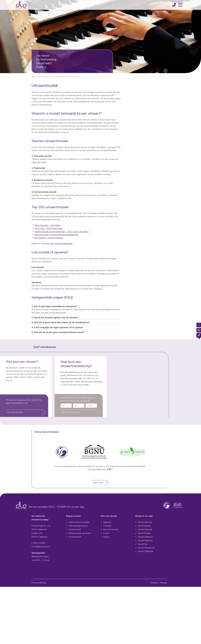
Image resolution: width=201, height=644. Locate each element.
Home (33, 77)
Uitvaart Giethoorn (145, 537)
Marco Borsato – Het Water (47, 225)
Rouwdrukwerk (75, 537)
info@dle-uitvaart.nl (42, 547)
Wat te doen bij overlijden (79, 522)
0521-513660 (39, 543)
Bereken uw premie (71, 412)
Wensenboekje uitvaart (78, 526)
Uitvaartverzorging (44, 77)
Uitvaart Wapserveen (146, 548)
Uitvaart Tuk (142, 544)
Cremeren (107, 526)
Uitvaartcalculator (15, 412)
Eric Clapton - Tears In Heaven (49, 238)
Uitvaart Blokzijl (144, 533)
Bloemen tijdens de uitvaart (80, 533)
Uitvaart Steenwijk (145, 529)
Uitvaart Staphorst (145, 541)
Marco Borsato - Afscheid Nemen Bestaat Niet (56, 235)
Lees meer (98, 483)
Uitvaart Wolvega (145, 522)
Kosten (106, 533)
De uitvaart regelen (60, 77)
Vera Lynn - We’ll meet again (49, 228)
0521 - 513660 (57, 507)
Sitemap (163, 583)
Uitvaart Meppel (144, 526)
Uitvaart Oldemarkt (145, 551)
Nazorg (106, 537)
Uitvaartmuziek (74, 77)
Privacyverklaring (39, 583)
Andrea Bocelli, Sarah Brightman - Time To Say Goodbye (62, 232)
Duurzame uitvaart (111, 529)
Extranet (154, 583)
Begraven (107, 522)
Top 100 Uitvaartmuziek (61, 243)
